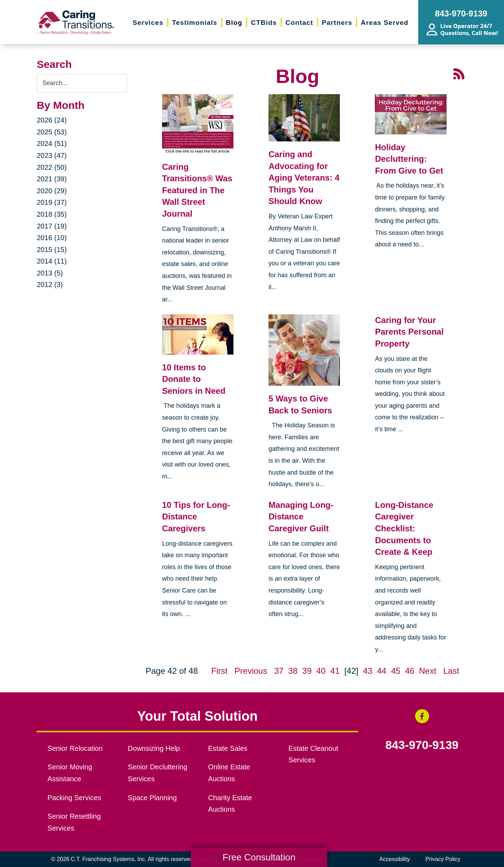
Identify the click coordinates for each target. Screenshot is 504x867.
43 (368, 671)
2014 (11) (52, 261)
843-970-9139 (422, 745)
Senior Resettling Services (74, 822)
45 (396, 671)
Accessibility (395, 859)
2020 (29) (52, 191)
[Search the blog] (82, 83)
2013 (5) (50, 273)
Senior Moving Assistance (70, 773)
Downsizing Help (154, 748)
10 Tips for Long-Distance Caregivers (196, 517)
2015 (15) (52, 250)
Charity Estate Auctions (230, 804)
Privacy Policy (443, 859)
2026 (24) (52, 120)
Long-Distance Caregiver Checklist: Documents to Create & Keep (404, 528)
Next (428, 671)
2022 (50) (52, 167)
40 (321, 671)
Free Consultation (259, 857)
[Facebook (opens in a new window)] (422, 716)
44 (382, 671)
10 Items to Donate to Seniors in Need (194, 379)
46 (410, 671)
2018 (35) (52, 214)
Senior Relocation (75, 748)
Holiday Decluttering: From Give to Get (409, 159)
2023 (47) (52, 155)
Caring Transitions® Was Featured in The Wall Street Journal (197, 190)
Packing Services (74, 798)
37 (279, 671)
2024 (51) (52, 144)
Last (451, 671)
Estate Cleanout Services (313, 754)
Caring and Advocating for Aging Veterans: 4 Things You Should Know (304, 178)
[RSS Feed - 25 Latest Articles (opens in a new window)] (459, 73)
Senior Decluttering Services (157, 773)
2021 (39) (52, 179)
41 (335, 671)
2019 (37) (52, 202)
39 (307, 671)
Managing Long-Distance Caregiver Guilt (301, 517)
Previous (251, 671)
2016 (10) (52, 238)
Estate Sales (228, 748)
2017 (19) (52, 226)
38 (293, 671)
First (219, 671)
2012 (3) (50, 285)
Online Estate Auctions (229, 773)
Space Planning (152, 798)
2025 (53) (52, 132)
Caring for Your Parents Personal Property (409, 332)
